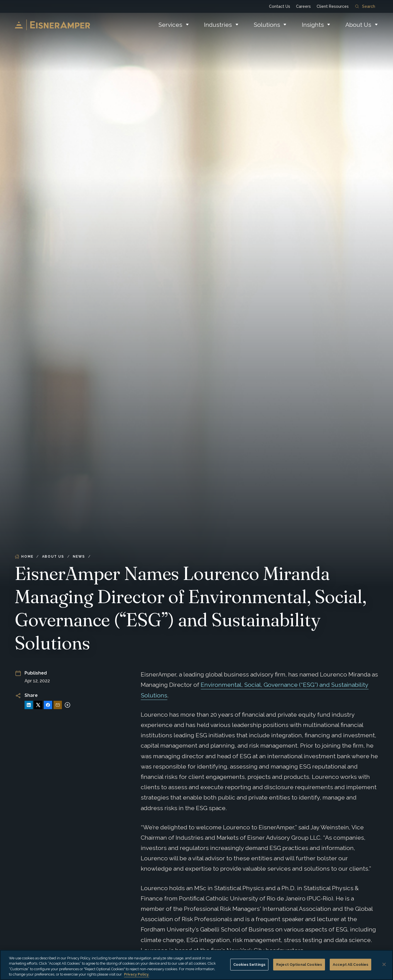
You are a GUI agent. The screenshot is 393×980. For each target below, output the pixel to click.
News (79, 557)
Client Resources (333, 6)
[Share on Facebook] (48, 705)
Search (365, 6)
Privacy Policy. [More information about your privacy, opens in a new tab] (137, 974)
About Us (358, 25)
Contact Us (280, 6)
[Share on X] (38, 705)
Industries (218, 25)
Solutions (267, 25)
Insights (313, 25)
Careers (303, 6)
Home (24, 557)
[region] (196, 965)
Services (170, 25)
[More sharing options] (67, 705)
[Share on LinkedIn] (29, 705)
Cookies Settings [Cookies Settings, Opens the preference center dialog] (249, 965)
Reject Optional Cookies (299, 965)
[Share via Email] (58, 705)
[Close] (384, 964)
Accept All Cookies (350, 965)
